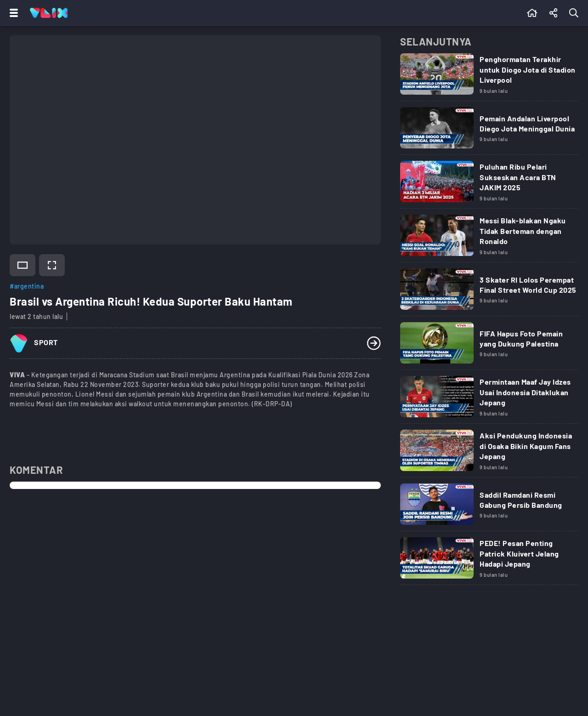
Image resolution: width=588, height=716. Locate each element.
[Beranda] (532, 13)
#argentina (27, 286)
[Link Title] (489, 77)
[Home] (49, 13)
